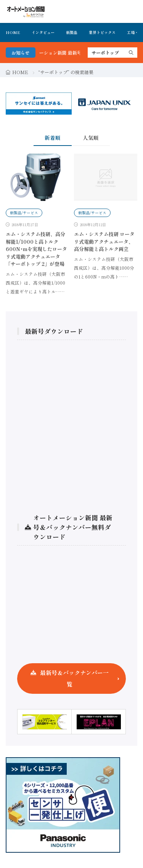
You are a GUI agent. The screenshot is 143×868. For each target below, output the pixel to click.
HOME (13, 32)
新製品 (72, 32)
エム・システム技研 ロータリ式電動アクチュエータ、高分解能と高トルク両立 (104, 241)
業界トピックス (102, 32)
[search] (131, 53)
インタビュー (43, 32)
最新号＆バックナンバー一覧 (74, 678)
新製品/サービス (24, 213)
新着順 (53, 138)
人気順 (91, 138)
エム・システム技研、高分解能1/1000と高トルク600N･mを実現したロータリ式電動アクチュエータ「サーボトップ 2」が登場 (36, 249)
